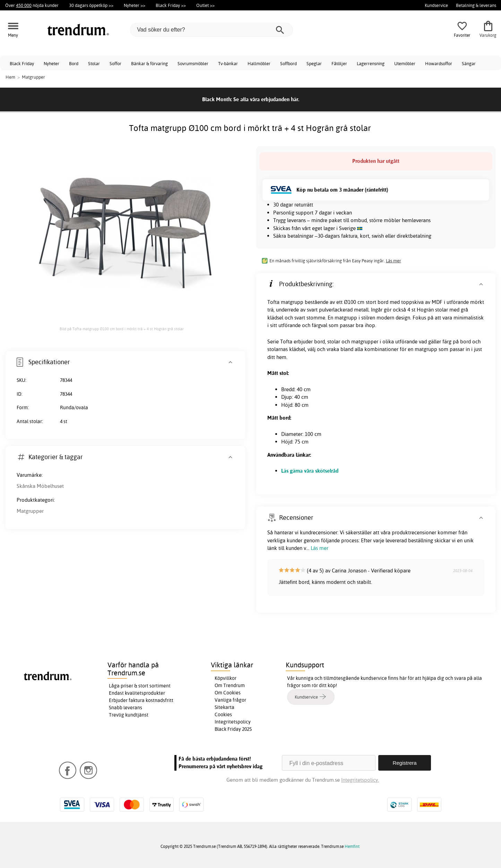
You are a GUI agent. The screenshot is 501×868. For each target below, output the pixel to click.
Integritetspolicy (233, 722)
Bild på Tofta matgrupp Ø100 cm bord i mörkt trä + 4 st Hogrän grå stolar (122, 329)
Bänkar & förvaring (149, 63)
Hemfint (352, 846)
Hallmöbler (259, 63)
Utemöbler (405, 63)
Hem (10, 77)
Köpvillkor (226, 678)
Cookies (223, 714)
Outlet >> (205, 5)
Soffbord (288, 63)
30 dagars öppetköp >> (91, 5)
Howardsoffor (439, 63)
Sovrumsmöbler (193, 63)
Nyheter (51, 63)
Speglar (314, 63)
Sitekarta (224, 707)
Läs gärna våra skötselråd (310, 471)
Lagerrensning (371, 63)
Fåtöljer (339, 63)
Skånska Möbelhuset (40, 486)
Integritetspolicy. (360, 780)
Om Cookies (228, 693)
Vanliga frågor (230, 700)
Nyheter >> (135, 5)
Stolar (94, 63)
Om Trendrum (230, 685)
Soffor (115, 63)
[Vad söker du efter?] (211, 30)
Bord (74, 63)
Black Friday (22, 63)
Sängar (469, 63)
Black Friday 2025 (233, 729)
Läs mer (394, 261)
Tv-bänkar (228, 63)
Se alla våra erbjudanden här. (266, 99)
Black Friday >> (171, 5)
